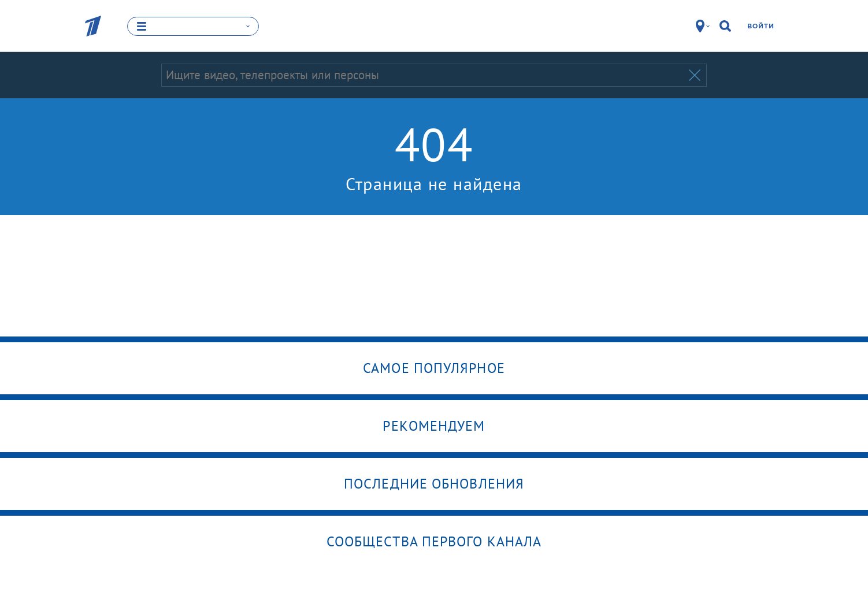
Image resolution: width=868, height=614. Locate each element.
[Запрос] (424, 75)
